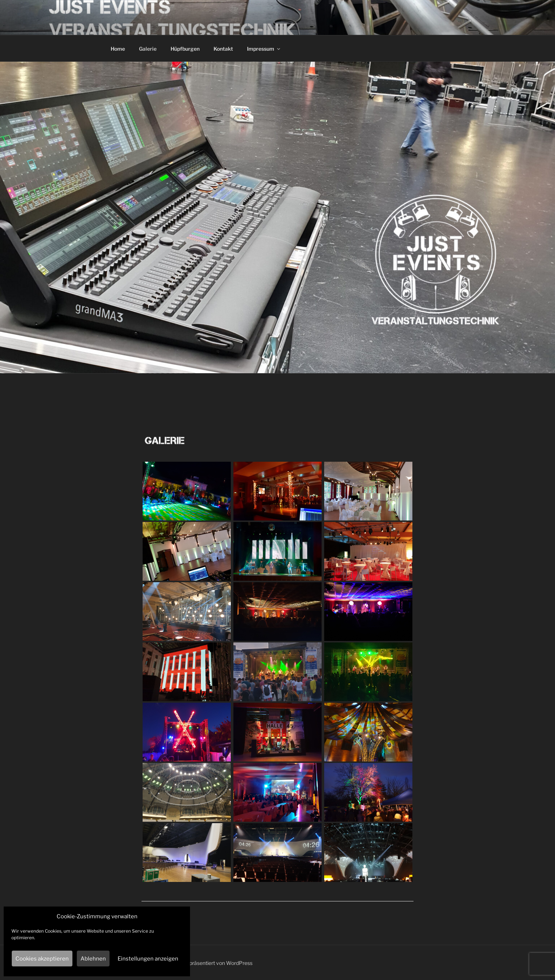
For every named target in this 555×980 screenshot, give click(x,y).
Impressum (264, 49)
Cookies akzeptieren (42, 959)
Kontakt (223, 49)
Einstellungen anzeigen (148, 959)
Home (118, 49)
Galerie (148, 49)
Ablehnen (93, 959)
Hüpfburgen (185, 49)
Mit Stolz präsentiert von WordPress (210, 963)
